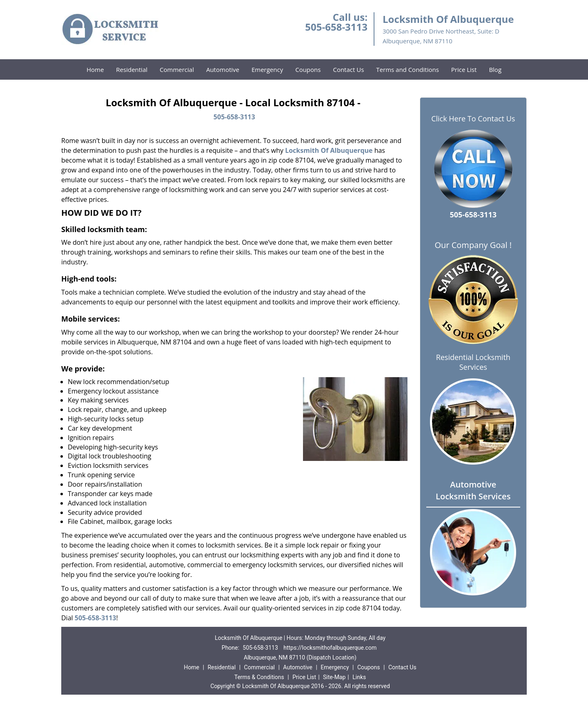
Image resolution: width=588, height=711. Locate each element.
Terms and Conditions (408, 69)
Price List (464, 69)
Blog (495, 69)
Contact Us (348, 69)
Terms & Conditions (259, 677)
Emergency (267, 69)
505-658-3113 (336, 27)
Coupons (308, 69)
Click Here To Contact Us (473, 119)
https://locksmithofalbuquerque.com (330, 648)
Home (95, 69)
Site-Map (334, 677)
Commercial (177, 69)
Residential (132, 69)
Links (359, 677)
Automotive (223, 69)
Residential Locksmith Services (473, 362)
